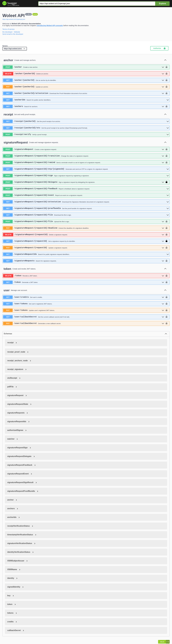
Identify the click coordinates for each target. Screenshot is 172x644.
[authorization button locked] (167, 182)
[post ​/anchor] (84, 67)
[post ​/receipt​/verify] (86, 134)
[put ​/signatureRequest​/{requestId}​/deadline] (84, 228)
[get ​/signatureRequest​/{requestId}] (84, 241)
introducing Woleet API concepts (50, 26)
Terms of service (8, 29)
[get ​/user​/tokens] (84, 304)
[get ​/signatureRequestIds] (86, 254)
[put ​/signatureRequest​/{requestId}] (84, 248)
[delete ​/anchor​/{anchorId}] (84, 74)
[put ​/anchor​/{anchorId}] (84, 87)
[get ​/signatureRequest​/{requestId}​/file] (86, 215)
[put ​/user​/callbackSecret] (84, 323)
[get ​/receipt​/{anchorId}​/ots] (86, 128)
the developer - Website (11, 32)
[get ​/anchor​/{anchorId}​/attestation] (84, 93)
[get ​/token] (84, 282)
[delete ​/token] (84, 276)
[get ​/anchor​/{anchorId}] (84, 80)
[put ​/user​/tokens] (84, 310)
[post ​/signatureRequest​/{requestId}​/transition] (84, 156)
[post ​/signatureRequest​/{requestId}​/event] (86, 195)
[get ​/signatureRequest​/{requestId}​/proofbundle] (86, 208)
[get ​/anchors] (84, 106)
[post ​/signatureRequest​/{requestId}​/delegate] (84, 182)
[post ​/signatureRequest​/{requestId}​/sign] (86, 176)
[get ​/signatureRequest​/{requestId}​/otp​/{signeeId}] (86, 169)
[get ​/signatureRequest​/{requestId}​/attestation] (86, 202)
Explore (163, 4)
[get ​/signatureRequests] (84, 261)
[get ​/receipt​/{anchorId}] (86, 121)
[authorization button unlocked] (167, 67)
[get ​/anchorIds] (86, 100)
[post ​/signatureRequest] (84, 149)
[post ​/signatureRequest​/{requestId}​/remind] (84, 162)
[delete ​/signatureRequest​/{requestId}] (84, 235)
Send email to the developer (13, 34)
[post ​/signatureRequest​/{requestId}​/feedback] (86, 189)
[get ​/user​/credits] (84, 297)
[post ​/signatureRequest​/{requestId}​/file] (84, 222)
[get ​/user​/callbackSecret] (84, 317)
